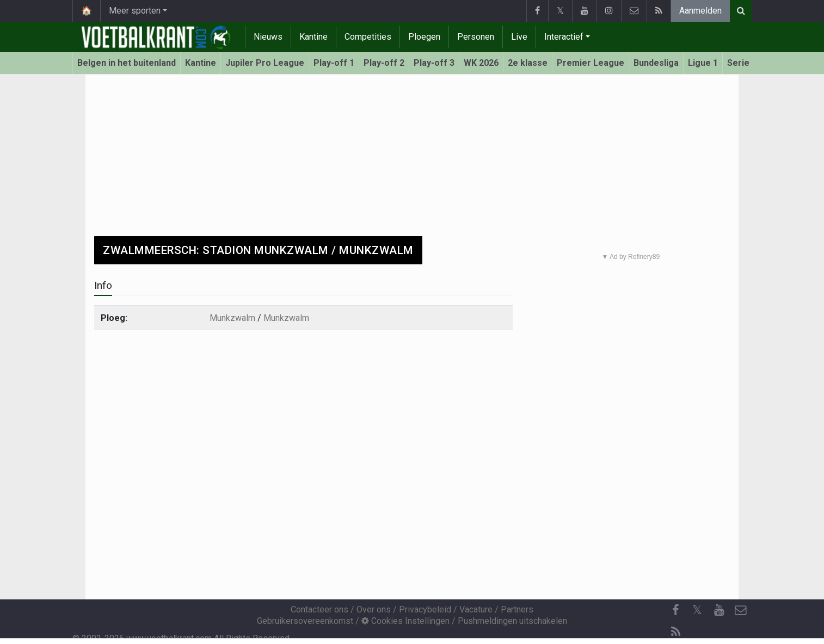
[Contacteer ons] (741, 610)
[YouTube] (719, 610)
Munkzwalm (232, 318)
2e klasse (528, 63)
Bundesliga (656, 63)
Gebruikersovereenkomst (305, 621)
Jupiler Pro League (265, 63)
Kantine (313, 37)
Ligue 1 (703, 63)
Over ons (374, 609)
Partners (517, 609)
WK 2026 (481, 63)
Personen (476, 37)
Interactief (564, 37)
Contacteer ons (319, 609)
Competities (368, 37)
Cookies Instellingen (405, 621)
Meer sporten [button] (135, 11)
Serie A (742, 63)
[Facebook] (675, 610)
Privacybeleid (425, 609)
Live (519, 37)
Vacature (476, 609)
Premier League (591, 63)
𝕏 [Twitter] (697, 610)
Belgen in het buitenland (127, 63)
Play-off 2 (384, 63)
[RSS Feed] (675, 632)
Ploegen (424, 37)
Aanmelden (700, 11)
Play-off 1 (334, 63)
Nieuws (268, 37)
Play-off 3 (434, 63)
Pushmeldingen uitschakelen (512, 621)
